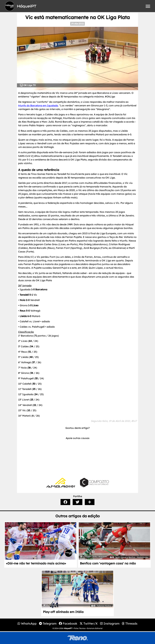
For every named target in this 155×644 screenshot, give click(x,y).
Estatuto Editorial (95, 628)
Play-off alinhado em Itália (63, 612)
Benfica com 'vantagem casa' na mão (108, 563)
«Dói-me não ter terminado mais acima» (36, 563)
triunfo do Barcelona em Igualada (38, 105)
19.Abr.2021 (77, 24)
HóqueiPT (68, 628)
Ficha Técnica (80, 628)
